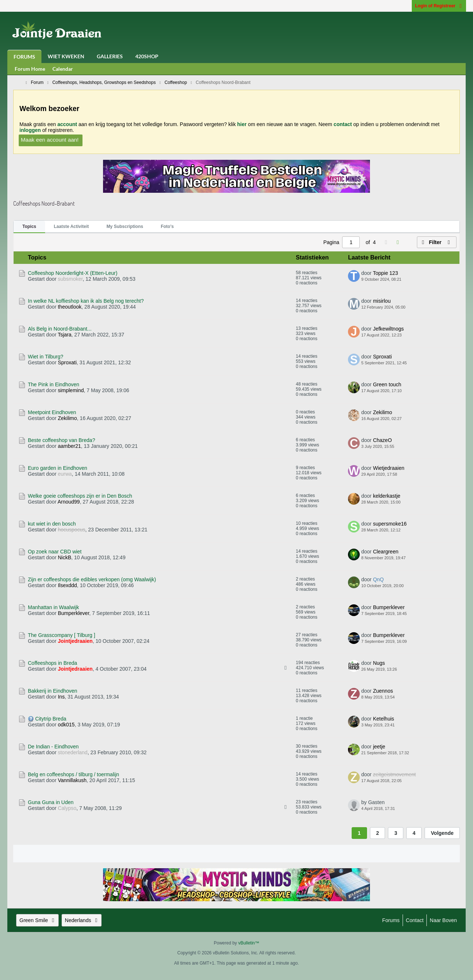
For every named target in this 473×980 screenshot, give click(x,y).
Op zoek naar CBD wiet (55, 552)
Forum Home (30, 69)
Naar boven (443, 920)
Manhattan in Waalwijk (54, 607)
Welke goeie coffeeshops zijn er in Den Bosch (80, 496)
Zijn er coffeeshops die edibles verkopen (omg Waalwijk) (92, 579)
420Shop (147, 56)
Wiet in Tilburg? (45, 357)
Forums (24, 57)
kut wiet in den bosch (52, 524)
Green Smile (37, 920)
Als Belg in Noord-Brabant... (60, 329)
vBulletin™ (249, 943)
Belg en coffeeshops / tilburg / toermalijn (74, 774)
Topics (29, 226)
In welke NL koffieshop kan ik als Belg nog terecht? (86, 301)
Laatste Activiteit (71, 226)
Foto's (167, 226)
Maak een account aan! (50, 139)
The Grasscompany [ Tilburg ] (62, 635)
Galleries (110, 56)
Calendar (63, 69)
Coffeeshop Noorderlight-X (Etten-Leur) (73, 273)
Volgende (442, 833)
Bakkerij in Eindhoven (53, 691)
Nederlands (82, 920)
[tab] (29, 227)
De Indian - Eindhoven (53, 747)
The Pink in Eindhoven (54, 384)
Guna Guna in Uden (51, 802)
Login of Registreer (439, 6)
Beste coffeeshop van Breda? (61, 440)
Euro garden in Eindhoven (58, 468)
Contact (415, 920)
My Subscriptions (125, 226)
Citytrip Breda (51, 719)
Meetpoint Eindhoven (52, 412)
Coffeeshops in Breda (52, 663)
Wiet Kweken (66, 56)
